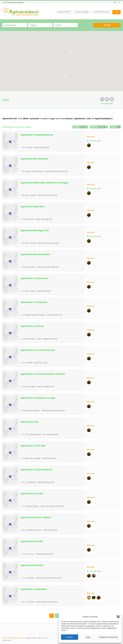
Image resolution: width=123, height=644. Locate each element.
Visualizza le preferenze (109, 637)
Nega (88, 637)
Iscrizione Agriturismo (101, 12)
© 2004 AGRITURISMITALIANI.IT (13, 638)
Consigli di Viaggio (81, 12)
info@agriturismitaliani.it (15, 3)
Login (116, 12)
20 (83, 127)
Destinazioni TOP (63, 12)
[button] (118, 617)
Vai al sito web (95, 141)
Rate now (91, 137)
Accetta (70, 637)
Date (102, 127)
